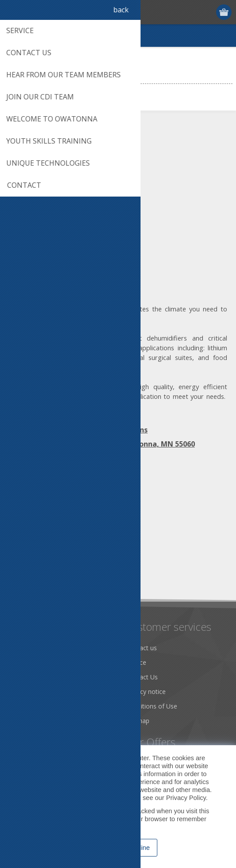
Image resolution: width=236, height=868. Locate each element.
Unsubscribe (68, 574)
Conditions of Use (152, 706)
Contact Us (142, 677)
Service (136, 662)
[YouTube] (65, 502)
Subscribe (27, 574)
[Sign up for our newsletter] (55, 557)
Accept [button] (99, 848)
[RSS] (89, 502)
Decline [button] (139, 848)
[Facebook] (17, 502)
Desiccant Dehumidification (52, 692)
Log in (207, 12)
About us (25, 662)
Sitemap (138, 721)
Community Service (40, 677)
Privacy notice (146, 692)
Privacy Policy (186, 798)
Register (190, 12)
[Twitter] (41, 502)
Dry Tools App (33, 648)
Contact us (141, 648)
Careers (23, 721)
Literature (26, 706)
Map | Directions (118, 430)
